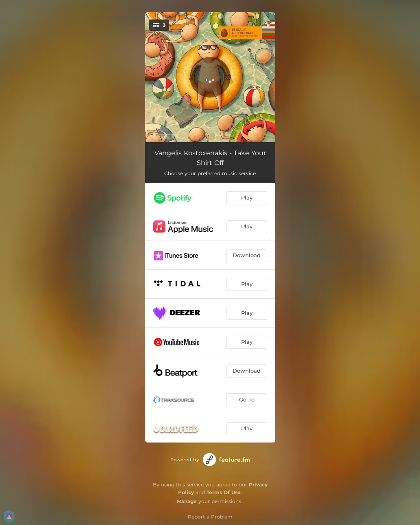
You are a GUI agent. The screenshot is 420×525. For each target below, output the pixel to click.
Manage (187, 501)
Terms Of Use (224, 492)
